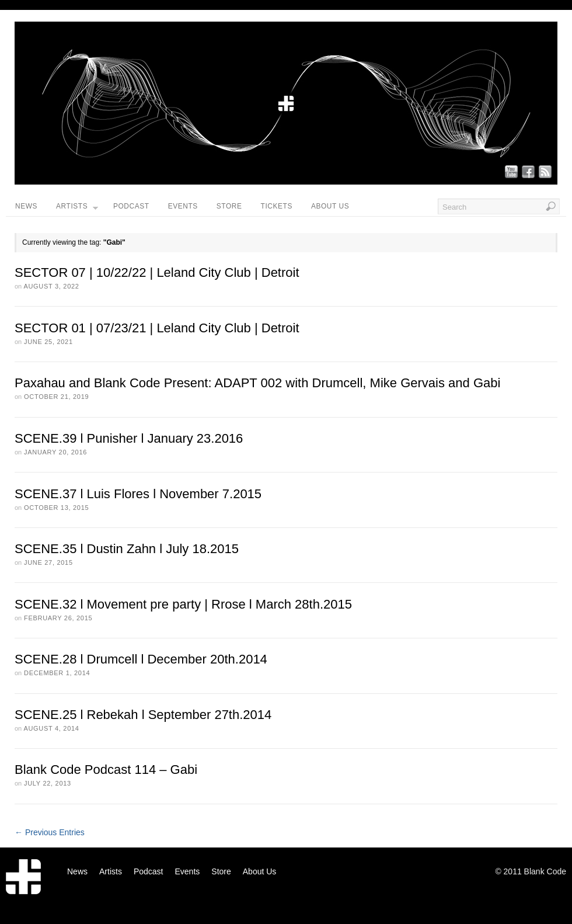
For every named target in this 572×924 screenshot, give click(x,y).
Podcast (131, 206)
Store (229, 206)
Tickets (277, 206)
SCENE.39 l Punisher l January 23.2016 (129, 438)
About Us (330, 206)
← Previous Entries (50, 832)
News (26, 206)
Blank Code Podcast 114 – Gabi (106, 770)
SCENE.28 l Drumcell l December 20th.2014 (141, 659)
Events (183, 206)
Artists (77, 209)
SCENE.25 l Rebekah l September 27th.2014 (143, 715)
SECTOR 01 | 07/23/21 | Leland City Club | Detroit (157, 328)
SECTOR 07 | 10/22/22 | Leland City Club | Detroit (157, 272)
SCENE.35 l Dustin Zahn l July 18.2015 (127, 549)
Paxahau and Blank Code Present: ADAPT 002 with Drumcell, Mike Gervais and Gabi (257, 383)
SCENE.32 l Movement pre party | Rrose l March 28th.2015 (183, 604)
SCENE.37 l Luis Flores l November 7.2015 (138, 494)
